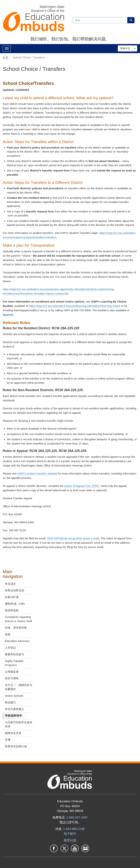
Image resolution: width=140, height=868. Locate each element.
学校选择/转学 (13, 716)
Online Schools (14, 696)
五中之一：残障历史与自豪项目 (19, 687)
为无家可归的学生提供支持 (19, 724)
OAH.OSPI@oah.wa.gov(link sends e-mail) (73, 538)
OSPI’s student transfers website (37, 473)
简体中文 (125, 48)
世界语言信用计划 (16, 746)
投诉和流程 (12, 610)
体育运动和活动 (14, 590)
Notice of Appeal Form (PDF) (82, 486)
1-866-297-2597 (77, 817)
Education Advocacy (17, 641)
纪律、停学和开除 (16, 628)
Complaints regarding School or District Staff (18, 619)
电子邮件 (70, 834)
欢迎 (5, 57)
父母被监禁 (12, 672)
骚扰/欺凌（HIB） (16, 604)
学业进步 (10, 584)
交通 (8, 740)
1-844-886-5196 (74, 829)
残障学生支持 (13, 733)
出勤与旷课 (12, 597)
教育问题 (70, 840)
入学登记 (10, 648)
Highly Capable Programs (14, 663)
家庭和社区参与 (14, 654)
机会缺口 (10, 702)
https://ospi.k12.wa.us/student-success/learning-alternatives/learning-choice (75, 306)
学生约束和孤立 (14, 709)
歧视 (8, 634)
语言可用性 (12, 678)
